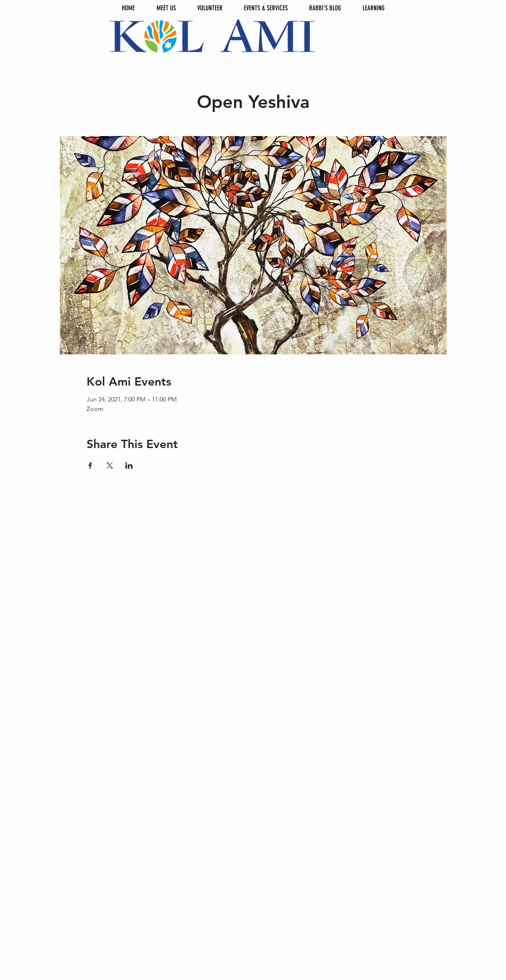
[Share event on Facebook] (90, 465)
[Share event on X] (110, 465)
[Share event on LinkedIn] (129, 465)
